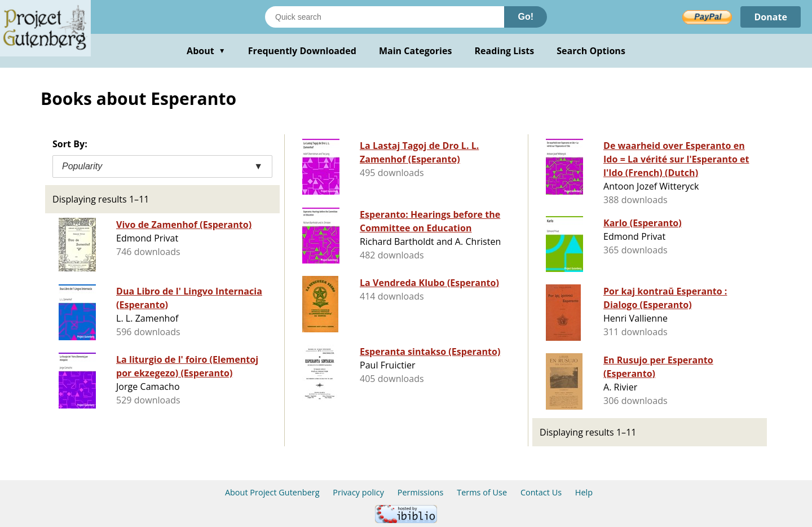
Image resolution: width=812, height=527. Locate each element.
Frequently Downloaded (302, 51)
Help (584, 492)
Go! (526, 17)
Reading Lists (505, 51)
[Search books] (385, 17)
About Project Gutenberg (272, 492)
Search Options (591, 51)
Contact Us (541, 492)
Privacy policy (358, 492)
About (206, 51)
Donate (771, 17)
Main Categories (416, 51)
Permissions (421, 492)
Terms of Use (482, 492)
